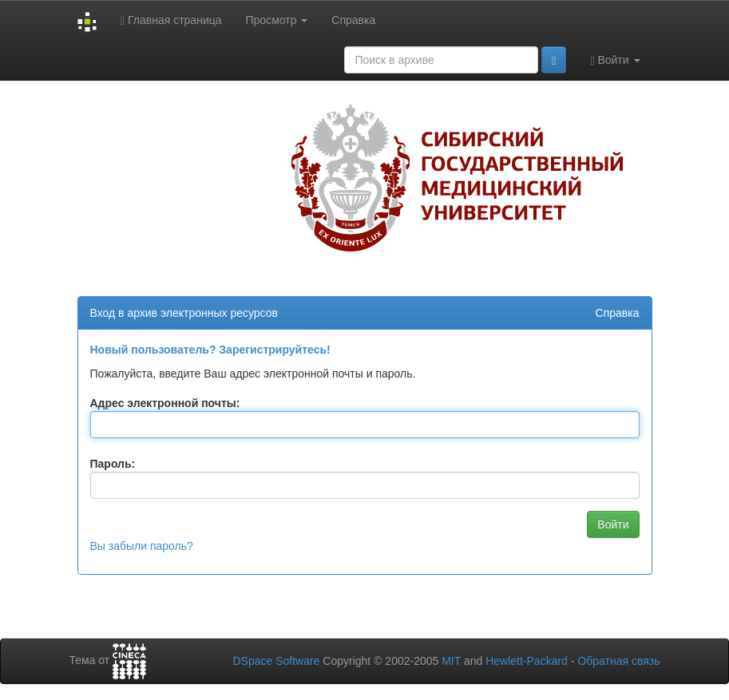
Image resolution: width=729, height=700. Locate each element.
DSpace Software (276, 661)
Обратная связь (618, 661)
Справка (353, 20)
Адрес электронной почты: (165, 403)
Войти (615, 60)
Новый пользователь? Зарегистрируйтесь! (210, 350)
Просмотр (277, 20)
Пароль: (113, 464)
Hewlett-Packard (527, 661)
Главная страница (171, 20)
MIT (451, 661)
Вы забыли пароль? (142, 546)
